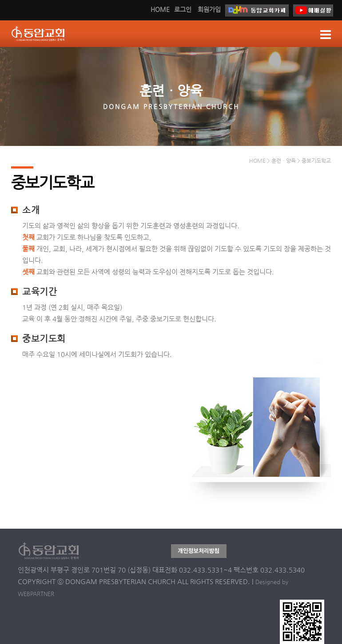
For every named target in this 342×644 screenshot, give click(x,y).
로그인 (183, 9)
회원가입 (209, 9)
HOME (160, 9)
